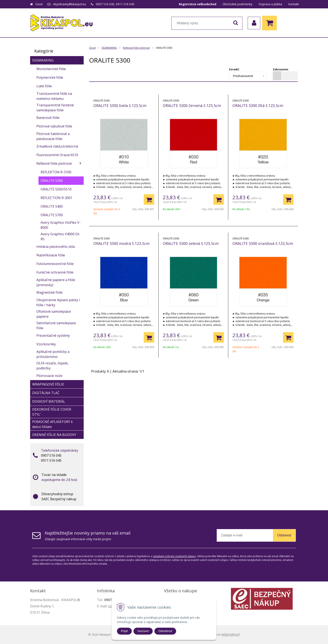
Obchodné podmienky (237, 4)
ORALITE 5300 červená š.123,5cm (192, 105)
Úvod (39, 4)
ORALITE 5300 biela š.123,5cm (120, 105)
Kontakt (294, 4)
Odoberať (284, 535)
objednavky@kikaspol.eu (69, 4)
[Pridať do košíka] (149, 199)
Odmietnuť (165, 631)
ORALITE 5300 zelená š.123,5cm (191, 243)
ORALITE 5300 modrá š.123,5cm (121, 243)
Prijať (124, 631)
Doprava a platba (270, 4)
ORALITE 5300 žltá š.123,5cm (258, 105)
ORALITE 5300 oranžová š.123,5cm (263, 243)
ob (110, 606)
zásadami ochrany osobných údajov (174, 556)
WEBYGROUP (231, 634)
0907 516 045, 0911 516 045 (115, 4)
